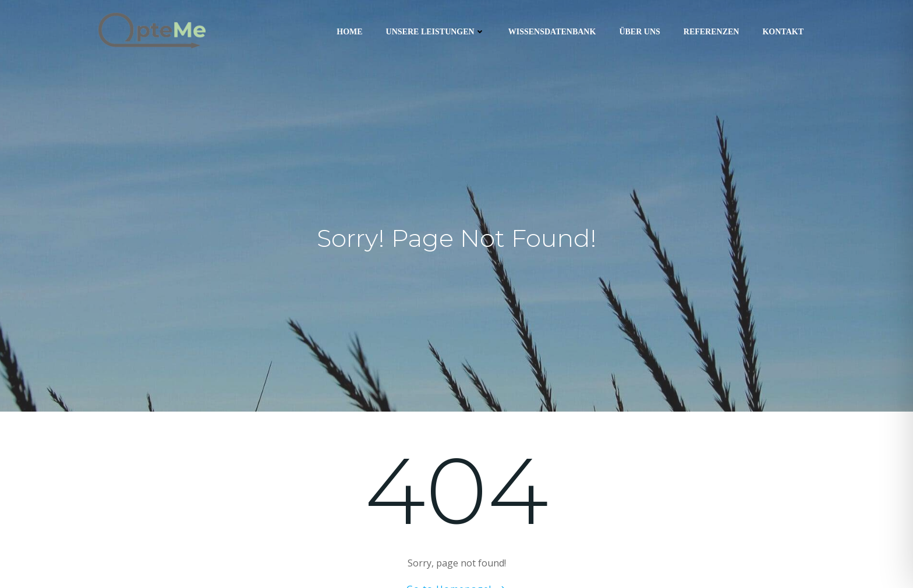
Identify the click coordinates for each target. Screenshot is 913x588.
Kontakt (783, 32)
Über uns (639, 32)
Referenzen (712, 32)
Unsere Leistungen (436, 32)
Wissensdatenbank (552, 32)
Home (349, 32)
